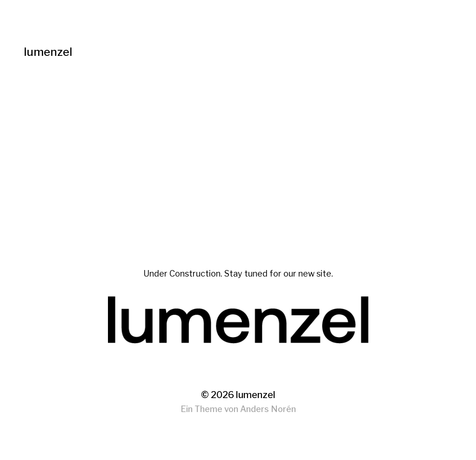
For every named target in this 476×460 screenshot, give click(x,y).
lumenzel (48, 52)
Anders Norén (268, 409)
